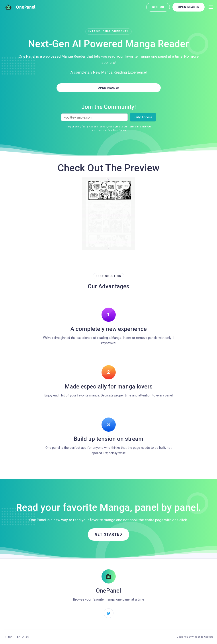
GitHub (158, 7)
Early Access (143, 117)
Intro (8, 637)
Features (22, 637)
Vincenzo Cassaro (203, 637)
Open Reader (189, 7)
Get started (109, 534)
